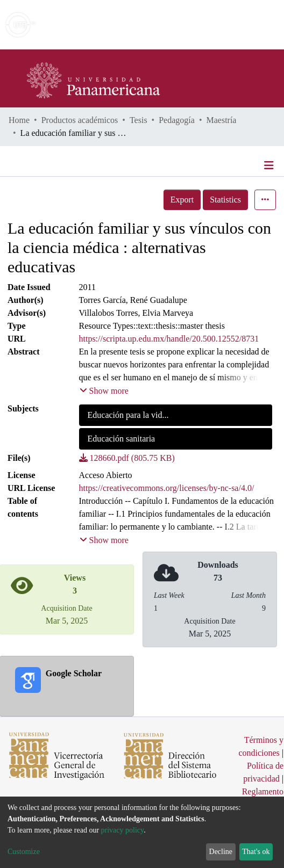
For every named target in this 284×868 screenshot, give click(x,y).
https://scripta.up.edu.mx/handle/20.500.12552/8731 (169, 339)
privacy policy (123, 830)
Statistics (225, 200)
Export (182, 200)
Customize (24, 852)
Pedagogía (177, 120)
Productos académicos (80, 120)
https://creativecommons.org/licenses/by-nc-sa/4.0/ (167, 488)
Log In (235, 24)
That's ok (256, 852)
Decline (221, 852)
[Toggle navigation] (270, 165)
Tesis (139, 120)
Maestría (221, 120)
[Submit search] (198, 25)
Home (19, 120)
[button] (213, 25)
